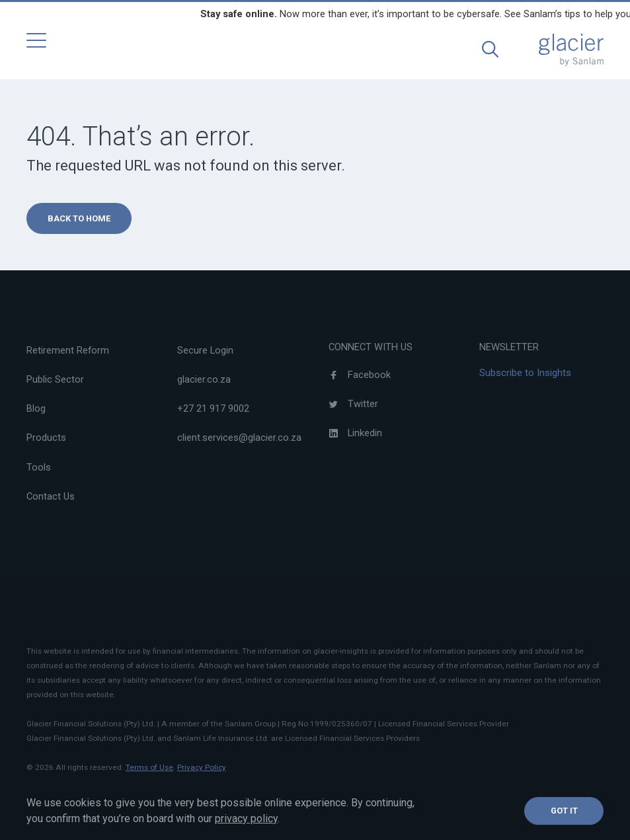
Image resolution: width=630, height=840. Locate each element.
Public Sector (55, 379)
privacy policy (246, 819)
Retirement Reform (68, 350)
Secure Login (205, 350)
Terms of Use (149, 767)
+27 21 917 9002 (213, 408)
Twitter (353, 404)
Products (46, 438)
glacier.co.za (204, 379)
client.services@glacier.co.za (239, 438)
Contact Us (51, 496)
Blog (36, 408)
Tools (39, 467)
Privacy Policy (202, 767)
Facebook (360, 375)
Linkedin (355, 433)
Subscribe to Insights (525, 373)
